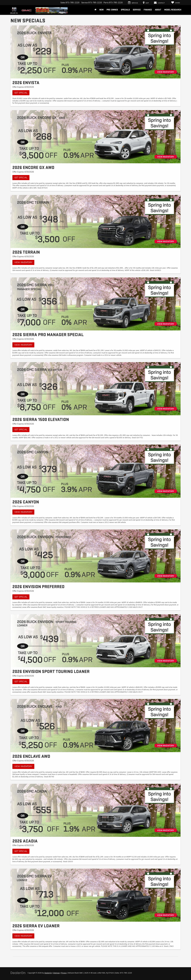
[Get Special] (95, 52)
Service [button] (137, 10)
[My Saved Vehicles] (175, 3)
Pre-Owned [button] (112, 10)
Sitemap (56, 973)
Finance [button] (148, 10)
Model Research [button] (173, 10)
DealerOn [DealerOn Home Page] (48, 973)
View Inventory (23, 262)
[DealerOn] (18, 973)
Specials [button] (125, 10)
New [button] (101, 10)
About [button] (158, 10)
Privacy (64, 973)
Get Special (21, 93)
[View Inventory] (95, 221)
